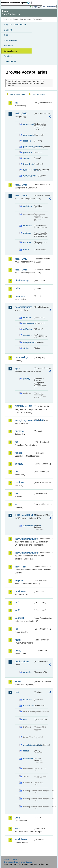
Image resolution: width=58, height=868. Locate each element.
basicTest (28, 700)
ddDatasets (28, 323)
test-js (26, 751)
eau (25, 719)
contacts (27, 318)
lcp (16, 629)
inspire (19, 581)
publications (22, 662)
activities (27, 206)
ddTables (27, 329)
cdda (18, 288)
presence (28, 152)
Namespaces (10, 61)
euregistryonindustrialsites (24, 420)
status (26, 348)
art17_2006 (21, 196)
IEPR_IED (20, 567)
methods (27, 233)
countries (28, 226)
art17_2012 (21, 259)
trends (26, 250)
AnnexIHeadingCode (28, 526)
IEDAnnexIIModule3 (24, 539)
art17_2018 (21, 270)
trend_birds (28, 164)
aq (16, 103)
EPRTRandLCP (24, 406)
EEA (16, 3)
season (27, 158)
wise (17, 829)
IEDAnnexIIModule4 (24, 553)
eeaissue (27, 335)
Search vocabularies (18, 94)
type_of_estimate (28, 170)
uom (17, 818)
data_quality (28, 135)
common (20, 296)
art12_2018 (21, 185)
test (17, 692)
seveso (19, 681)
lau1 (17, 602)
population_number (28, 147)
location (27, 141)
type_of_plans (28, 176)
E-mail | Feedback (12, 859)
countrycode (28, 124)
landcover (21, 591)
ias (16, 493)
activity (27, 379)
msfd (18, 640)
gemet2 (19, 464)
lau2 (17, 610)
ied (16, 504)
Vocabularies (10, 51)
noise (18, 651)
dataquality (21, 357)
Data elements (11, 40)
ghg (17, 472)
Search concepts (39, 94)
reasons (27, 242)
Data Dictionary (25, 19)
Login (35, 7)
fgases (19, 453)
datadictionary (23, 307)
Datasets (8, 30)
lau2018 (19, 618)
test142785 (28, 759)
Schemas (8, 46)
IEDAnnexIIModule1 (24, 515)
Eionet (15, 19)
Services (8, 56)
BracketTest (28, 706)
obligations (28, 342)
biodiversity (22, 281)
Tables (7, 35)
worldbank (21, 839)
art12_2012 (21, 114)
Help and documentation (15, 25)
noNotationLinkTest (28, 745)
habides (19, 482)
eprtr (17, 368)
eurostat (20, 431)
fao (17, 442)
